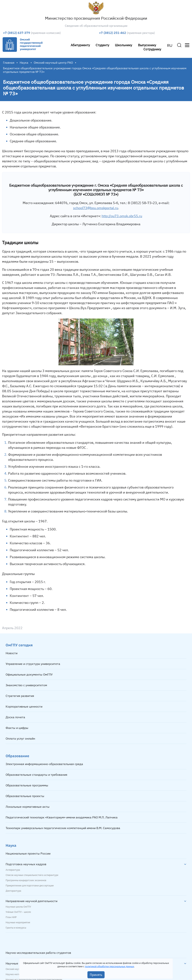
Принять (96, 975)
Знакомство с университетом (26, 685)
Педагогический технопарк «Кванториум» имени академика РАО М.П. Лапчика (62, 817)
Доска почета (15, 717)
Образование (17, 756)
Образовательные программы (27, 785)
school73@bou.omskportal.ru (96, 208)
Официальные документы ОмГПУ (29, 674)
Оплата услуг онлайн (20, 738)
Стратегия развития (20, 696)
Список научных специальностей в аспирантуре (32, 875)
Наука (24, 63)
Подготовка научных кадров (26, 864)
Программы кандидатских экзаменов (26, 880)
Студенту (102, 45)
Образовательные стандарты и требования (36, 775)
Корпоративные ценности (24, 706)
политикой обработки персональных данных (109, 966)
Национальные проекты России (28, 853)
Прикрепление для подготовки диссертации (30, 886)
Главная (9, 63)
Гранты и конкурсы (16, 928)
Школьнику (123, 45)
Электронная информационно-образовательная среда (44, 764)
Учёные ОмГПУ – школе (18, 912)
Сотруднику (152, 49)
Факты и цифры (17, 728)
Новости (12, 653)
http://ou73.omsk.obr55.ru (122, 216)
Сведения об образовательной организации (96, 26)
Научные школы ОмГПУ (18, 907)
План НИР (11, 917)
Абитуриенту (80, 45)
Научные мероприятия (18, 923)
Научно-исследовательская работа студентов (38, 953)
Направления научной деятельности (31, 901)
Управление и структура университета (33, 664)
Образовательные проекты (25, 796)
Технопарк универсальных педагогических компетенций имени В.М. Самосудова (63, 828)
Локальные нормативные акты (28, 807)
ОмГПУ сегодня (19, 645)
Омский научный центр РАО (53, 63)
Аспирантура (13, 870)
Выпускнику (147, 45)
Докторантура (13, 891)
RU (170, 45)
